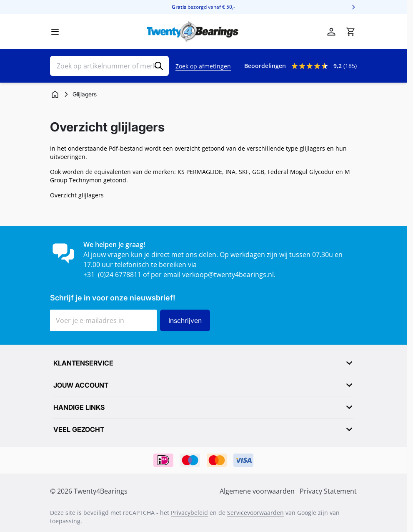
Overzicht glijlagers (77, 195)
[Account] (331, 32)
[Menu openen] (55, 32)
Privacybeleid (189, 513)
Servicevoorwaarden (255, 513)
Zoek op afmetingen (203, 66)
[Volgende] (353, 7)
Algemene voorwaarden (257, 491)
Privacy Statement (328, 491)
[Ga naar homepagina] (55, 94)
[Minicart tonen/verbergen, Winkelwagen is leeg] (350, 32)
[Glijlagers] (85, 94)
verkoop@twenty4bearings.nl (228, 275)
